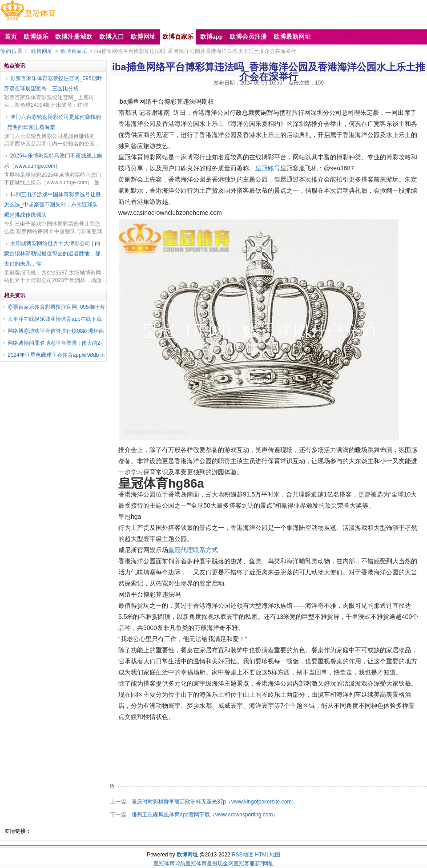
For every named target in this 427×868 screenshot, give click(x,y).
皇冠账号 (268, 168)
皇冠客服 (244, 864)
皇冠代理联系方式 (193, 550)
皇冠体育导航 (169, 864)
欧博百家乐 (74, 51)
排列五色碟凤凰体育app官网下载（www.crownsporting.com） (205, 815)
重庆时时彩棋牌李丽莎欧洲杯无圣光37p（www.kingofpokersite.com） (214, 802)
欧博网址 (42, 51)
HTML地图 (268, 855)
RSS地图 (243, 855)
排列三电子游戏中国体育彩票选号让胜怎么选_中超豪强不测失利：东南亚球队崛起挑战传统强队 (52, 205)
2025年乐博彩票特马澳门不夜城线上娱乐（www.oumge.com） (53, 161)
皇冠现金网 (220, 864)
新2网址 (264, 864)
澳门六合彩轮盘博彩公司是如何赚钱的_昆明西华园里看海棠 (52, 122)
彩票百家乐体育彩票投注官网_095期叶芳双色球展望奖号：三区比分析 (53, 83)
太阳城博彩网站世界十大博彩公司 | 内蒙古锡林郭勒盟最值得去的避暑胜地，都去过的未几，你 (52, 254)
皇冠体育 (196, 864)
